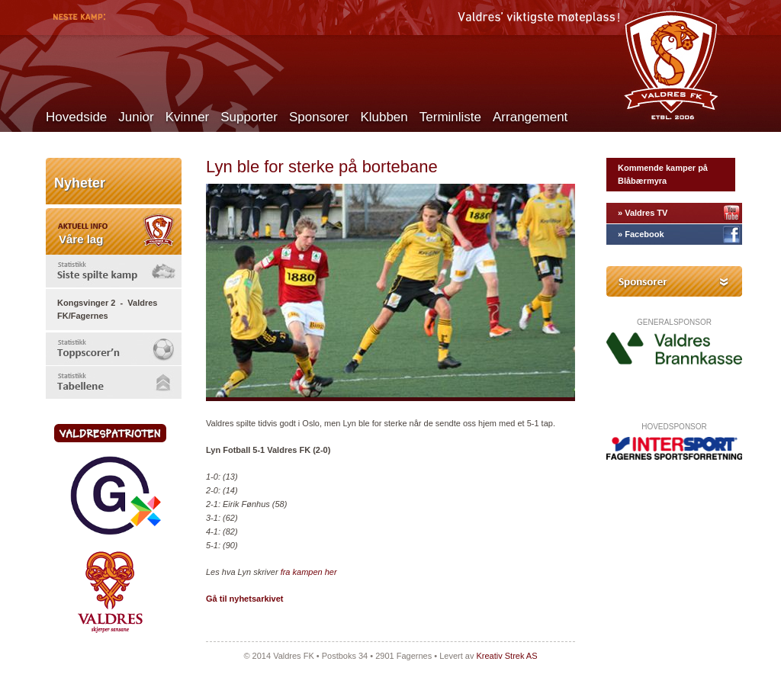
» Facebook (641, 234)
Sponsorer (319, 117)
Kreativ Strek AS (506, 656)
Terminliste (450, 117)
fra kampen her (309, 572)
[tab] (114, 271)
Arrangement (530, 117)
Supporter (249, 117)
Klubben (384, 117)
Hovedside (76, 117)
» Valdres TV (643, 213)
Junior (136, 117)
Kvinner (188, 117)
